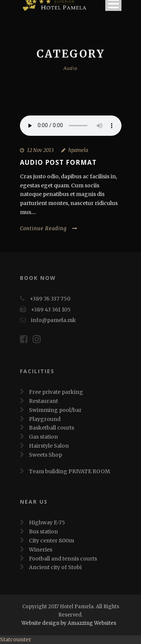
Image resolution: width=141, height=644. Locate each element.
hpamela (78, 150)
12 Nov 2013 (40, 150)
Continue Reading (49, 229)
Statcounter (16, 639)
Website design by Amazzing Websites (69, 623)
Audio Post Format (58, 162)
